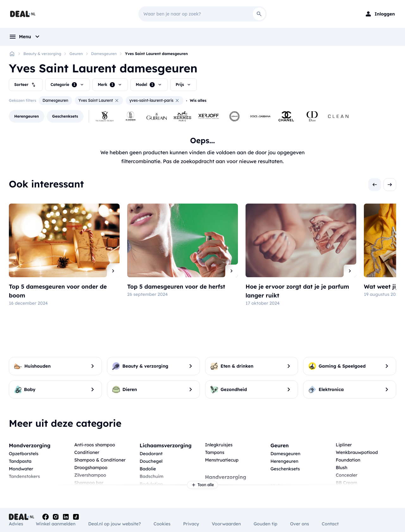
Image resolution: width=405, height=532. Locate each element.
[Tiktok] (76, 517)
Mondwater (21, 469)
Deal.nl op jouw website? (115, 524)
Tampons (215, 452)
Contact (330, 524)
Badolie (148, 469)
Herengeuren (284, 461)
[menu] (25, 37)
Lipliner (344, 445)
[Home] (12, 54)
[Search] (259, 14)
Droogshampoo (91, 468)
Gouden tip (265, 524)
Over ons (300, 524)
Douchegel (151, 461)
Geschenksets (285, 469)
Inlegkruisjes (219, 445)
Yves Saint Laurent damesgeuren (156, 54)
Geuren (76, 54)
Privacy (191, 524)
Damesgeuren (104, 54)
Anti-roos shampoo (95, 445)
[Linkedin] (66, 517)
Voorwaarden (226, 524)
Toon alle (202, 485)
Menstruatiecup (222, 460)
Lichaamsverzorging (165, 445)
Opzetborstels (24, 454)
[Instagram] (56, 517)
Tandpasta (20, 461)
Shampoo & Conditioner (100, 460)
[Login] (380, 14)
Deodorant (151, 454)
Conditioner (87, 452)
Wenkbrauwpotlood (357, 452)
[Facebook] (46, 517)
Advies (16, 524)
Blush (341, 468)
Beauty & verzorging (42, 54)
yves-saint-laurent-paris (155, 101)
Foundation (348, 460)
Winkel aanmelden (56, 524)
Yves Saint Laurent (99, 101)
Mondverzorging (30, 445)
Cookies (162, 524)
